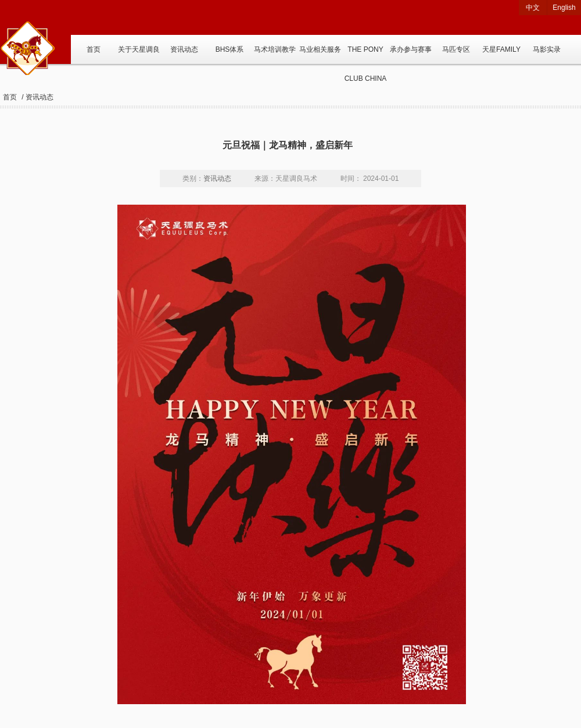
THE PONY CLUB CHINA (366, 55)
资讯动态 (184, 49)
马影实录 (547, 49)
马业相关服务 (320, 49)
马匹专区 (456, 49)
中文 (533, 8)
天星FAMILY (501, 49)
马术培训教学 (275, 49)
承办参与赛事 (411, 49)
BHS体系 (230, 49)
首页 (94, 49)
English (564, 8)
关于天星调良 (139, 49)
